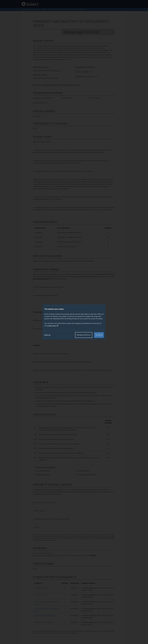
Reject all (47, 335)
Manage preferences (84, 335)
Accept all (99, 335)
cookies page (53, 326)
